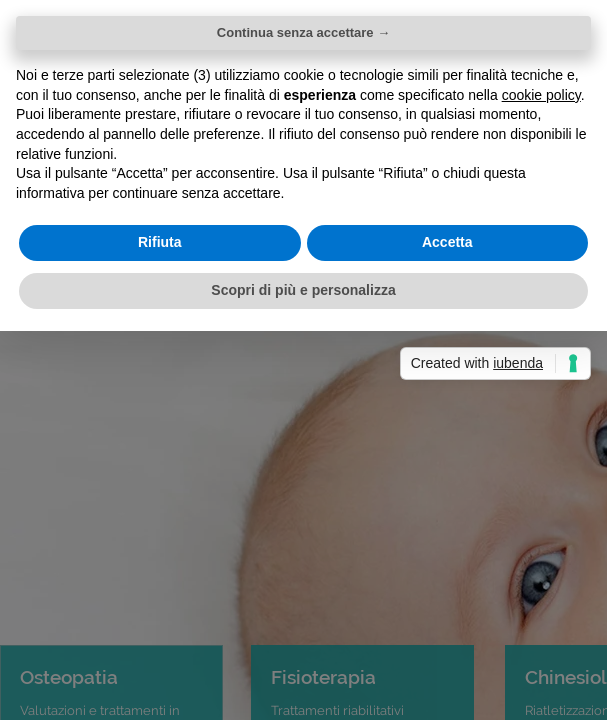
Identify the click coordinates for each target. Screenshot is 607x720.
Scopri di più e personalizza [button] (303, 290)
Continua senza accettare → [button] (303, 32)
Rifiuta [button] (160, 242)
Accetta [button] (447, 242)
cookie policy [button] (541, 95)
